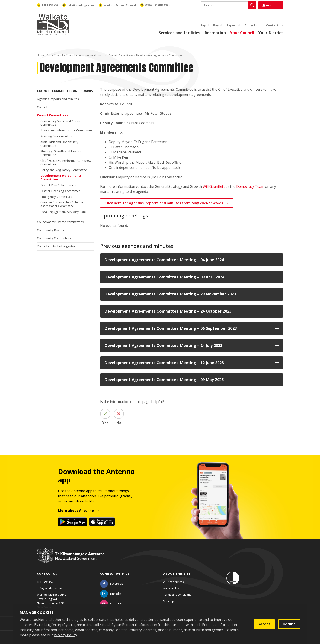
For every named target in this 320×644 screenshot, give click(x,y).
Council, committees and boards (86, 55)
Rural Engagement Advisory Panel (64, 212)
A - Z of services (174, 582)
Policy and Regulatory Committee (64, 170)
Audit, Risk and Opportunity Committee (59, 144)
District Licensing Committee (60, 191)
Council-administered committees (60, 222)
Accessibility (171, 588)
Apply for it (253, 25)
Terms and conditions (177, 595)
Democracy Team (250, 186)
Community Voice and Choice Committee (61, 123)
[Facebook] (111, 584)
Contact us (275, 25)
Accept (264, 624)
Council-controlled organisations (59, 246)
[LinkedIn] (111, 594)
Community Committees (54, 238)
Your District (271, 33)
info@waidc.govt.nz (50, 588)
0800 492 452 (45, 582)
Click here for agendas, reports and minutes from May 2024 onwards (164, 203)
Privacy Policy (65, 635)
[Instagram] (112, 603)
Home (41, 55)
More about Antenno (76, 511)
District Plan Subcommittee (59, 185)
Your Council (242, 33)
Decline (289, 624)
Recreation (215, 33)
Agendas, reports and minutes (58, 99)
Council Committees (121, 55)
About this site (177, 574)
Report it (233, 25)
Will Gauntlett (214, 186)
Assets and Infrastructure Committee (66, 130)
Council (42, 107)
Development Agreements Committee (61, 177)
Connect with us (115, 574)
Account (271, 5)
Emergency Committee (56, 197)
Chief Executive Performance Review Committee (66, 162)
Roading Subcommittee (57, 136)
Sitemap (169, 601)
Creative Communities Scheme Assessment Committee (62, 204)
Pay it (218, 25)
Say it (205, 25)
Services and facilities (179, 33)
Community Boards (50, 230)
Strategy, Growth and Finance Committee (61, 153)
